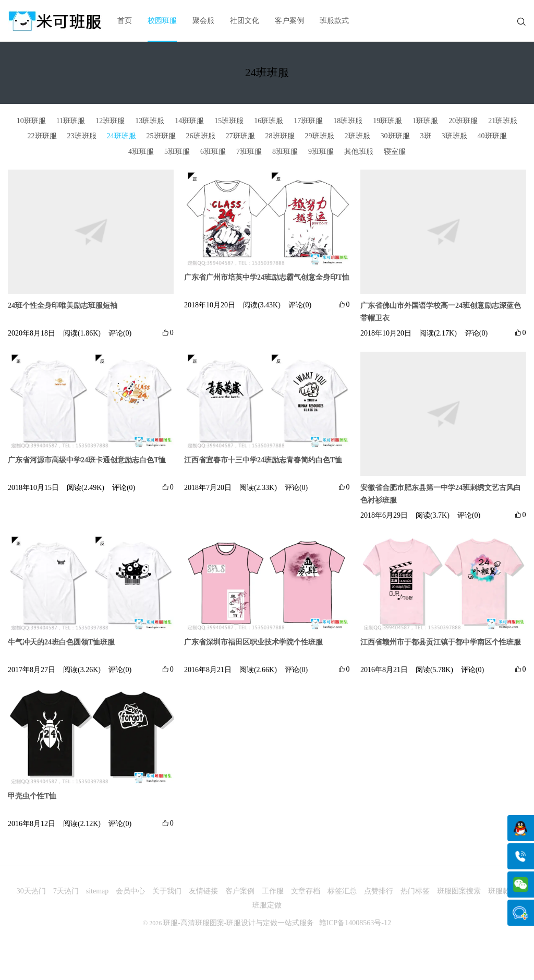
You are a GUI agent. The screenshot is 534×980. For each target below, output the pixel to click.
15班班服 (229, 121)
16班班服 (269, 121)
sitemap (98, 891)
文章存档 (306, 891)
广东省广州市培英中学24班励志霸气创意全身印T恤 (267, 277)
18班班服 (348, 121)
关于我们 (167, 891)
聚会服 (203, 21)
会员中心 (130, 891)
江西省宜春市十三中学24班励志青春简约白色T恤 (263, 460)
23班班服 (82, 136)
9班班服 (321, 152)
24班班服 (122, 136)
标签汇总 (342, 891)
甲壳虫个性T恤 (32, 796)
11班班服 (71, 121)
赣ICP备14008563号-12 (355, 923)
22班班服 (42, 136)
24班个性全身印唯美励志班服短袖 (63, 306)
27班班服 (240, 136)
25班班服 (161, 136)
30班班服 (395, 136)
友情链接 (203, 891)
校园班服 (162, 21)
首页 (125, 21)
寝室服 (395, 152)
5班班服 (177, 152)
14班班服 (189, 121)
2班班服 (357, 136)
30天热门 (31, 891)
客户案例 (289, 21)
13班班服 (150, 121)
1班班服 (425, 121)
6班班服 (213, 152)
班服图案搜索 (459, 891)
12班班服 (110, 121)
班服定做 (267, 905)
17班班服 (308, 121)
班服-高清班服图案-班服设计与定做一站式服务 (239, 923)
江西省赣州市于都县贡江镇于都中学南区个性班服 (441, 642)
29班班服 (320, 136)
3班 (426, 136)
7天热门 (66, 891)
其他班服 (359, 152)
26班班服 (201, 136)
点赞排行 (379, 891)
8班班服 (285, 152)
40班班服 (492, 136)
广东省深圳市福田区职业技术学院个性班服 (253, 642)
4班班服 (141, 152)
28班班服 (280, 136)
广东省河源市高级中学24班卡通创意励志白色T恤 (87, 460)
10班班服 (31, 121)
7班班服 (249, 152)
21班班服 (503, 121)
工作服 (273, 891)
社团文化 (245, 21)
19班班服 (387, 121)
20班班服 (463, 121)
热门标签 (415, 891)
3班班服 (454, 136)
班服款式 (334, 21)
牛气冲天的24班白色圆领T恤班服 (61, 642)
